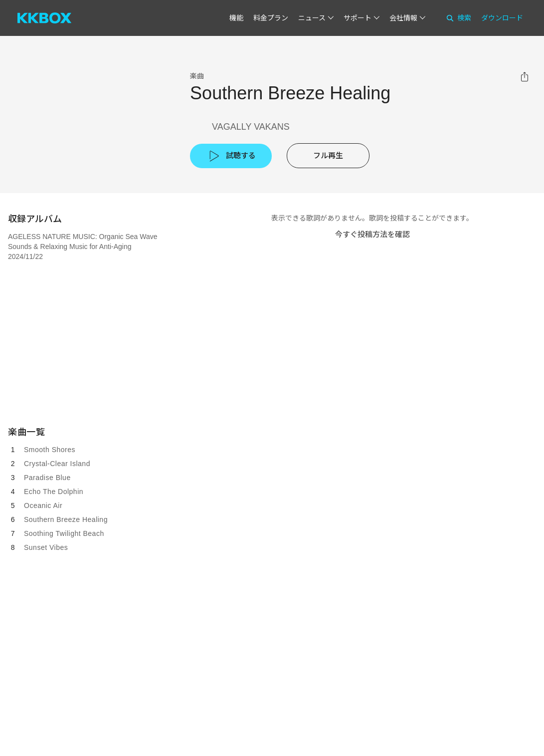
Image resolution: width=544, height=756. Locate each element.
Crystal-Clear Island (57, 464)
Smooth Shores (50, 450)
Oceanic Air (43, 505)
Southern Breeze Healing (66, 519)
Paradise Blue (47, 478)
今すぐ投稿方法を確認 (372, 234)
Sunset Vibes (46, 547)
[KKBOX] (44, 18)
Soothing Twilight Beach (64, 533)
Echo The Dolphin (54, 492)
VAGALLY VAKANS (251, 127)
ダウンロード (502, 18)
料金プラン (271, 18)
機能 (236, 18)
